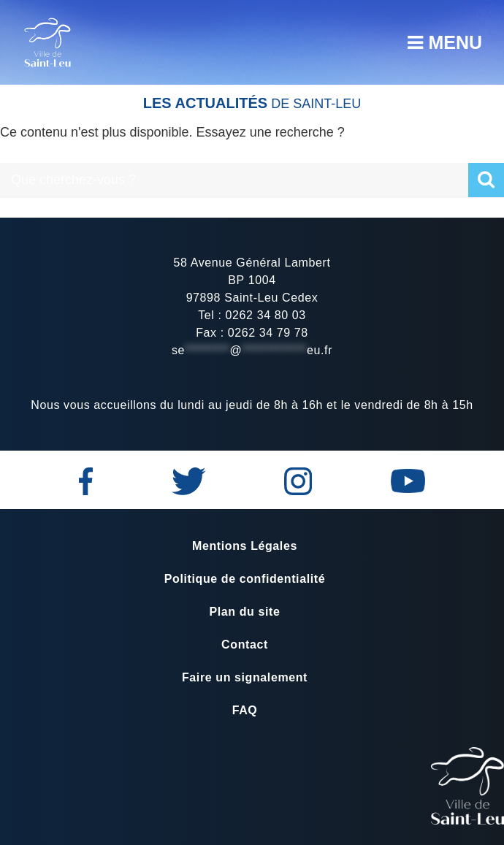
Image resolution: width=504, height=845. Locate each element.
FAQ (245, 710)
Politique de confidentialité (245, 579)
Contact (245, 645)
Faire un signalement (245, 677)
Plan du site (245, 612)
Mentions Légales (245, 546)
